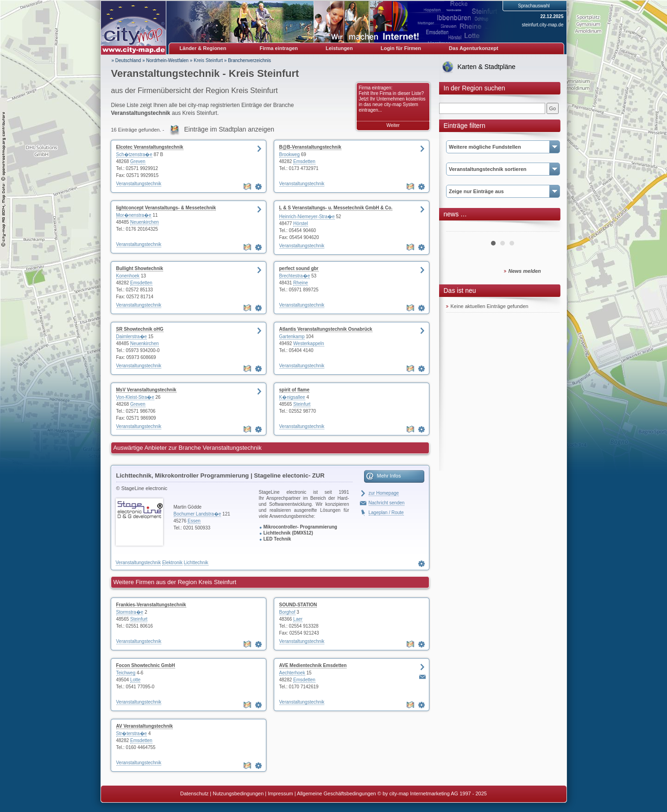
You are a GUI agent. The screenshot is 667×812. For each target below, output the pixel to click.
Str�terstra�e (132, 733)
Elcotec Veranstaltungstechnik (150, 147)
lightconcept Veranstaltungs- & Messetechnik (166, 208)
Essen (194, 521)
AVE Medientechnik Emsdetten (313, 665)
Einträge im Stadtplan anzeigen (230, 129)
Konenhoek (128, 276)
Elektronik (172, 563)
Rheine (301, 283)
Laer (298, 619)
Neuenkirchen (145, 222)
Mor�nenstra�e (134, 215)
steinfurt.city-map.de (542, 25)
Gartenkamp (292, 337)
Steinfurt (302, 404)
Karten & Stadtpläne (487, 67)
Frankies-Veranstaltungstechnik (151, 605)
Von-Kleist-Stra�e (135, 397)
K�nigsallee (292, 397)
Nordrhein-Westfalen (168, 60)
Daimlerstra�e (132, 337)
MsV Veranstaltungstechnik (146, 390)
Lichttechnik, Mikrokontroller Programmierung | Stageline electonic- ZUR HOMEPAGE (220, 477)
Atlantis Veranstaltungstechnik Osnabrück (326, 329)
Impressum (280, 793)
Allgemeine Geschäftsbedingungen (337, 793)
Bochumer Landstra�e (198, 514)
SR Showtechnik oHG (140, 329)
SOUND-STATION (298, 605)
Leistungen (339, 48)
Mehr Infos (389, 476)
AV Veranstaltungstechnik (145, 726)
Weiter (393, 125)
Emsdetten (304, 161)
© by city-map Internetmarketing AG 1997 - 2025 (432, 793)
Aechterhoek (292, 673)
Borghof (287, 612)
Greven (138, 161)
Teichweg (126, 673)
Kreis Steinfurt (208, 60)
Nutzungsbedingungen (238, 793)
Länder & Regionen (203, 48)
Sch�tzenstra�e (134, 154)
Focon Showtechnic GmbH (146, 665)
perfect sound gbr (299, 268)
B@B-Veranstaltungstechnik (310, 147)
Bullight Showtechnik (140, 268)
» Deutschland (126, 60)
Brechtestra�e (295, 276)
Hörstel (301, 223)
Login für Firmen (401, 48)
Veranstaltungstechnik (139, 184)
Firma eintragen (279, 48)
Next (547, 228)
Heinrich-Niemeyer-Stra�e (307, 217)
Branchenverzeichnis (249, 60)
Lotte (135, 680)
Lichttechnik (196, 563)
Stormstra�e (130, 612)
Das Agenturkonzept (474, 48)
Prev (458, 228)
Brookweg (289, 154)
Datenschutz (194, 793)
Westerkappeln (309, 343)
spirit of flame (295, 390)
